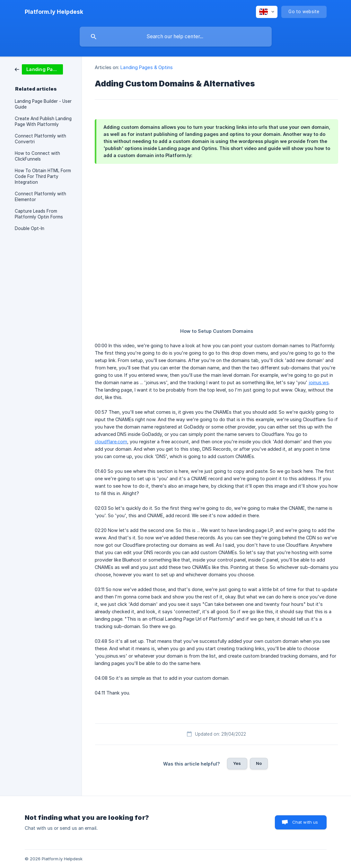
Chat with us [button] (305, 822)
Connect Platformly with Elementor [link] (40, 197)
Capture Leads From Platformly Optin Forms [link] (39, 214)
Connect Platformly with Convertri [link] (40, 139)
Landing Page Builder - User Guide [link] (43, 104)
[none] (54, 12)
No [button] (259, 763)
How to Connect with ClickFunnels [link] (37, 156)
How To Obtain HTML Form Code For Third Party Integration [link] (43, 176)
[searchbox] (176, 37)
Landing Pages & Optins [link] (147, 67)
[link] (39, 69)
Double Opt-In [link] (30, 228)
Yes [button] (237, 763)
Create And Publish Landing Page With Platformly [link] (43, 121)
